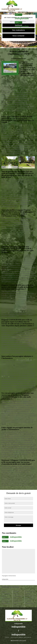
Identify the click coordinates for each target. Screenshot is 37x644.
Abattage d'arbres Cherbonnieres (18, 594)
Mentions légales (18, 641)
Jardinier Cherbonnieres (6, 593)
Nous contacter (18, 36)
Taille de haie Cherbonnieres (6, 602)
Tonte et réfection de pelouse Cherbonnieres (18, 602)
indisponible (22, 18)
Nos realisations (18, 30)
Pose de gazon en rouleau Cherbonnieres (30, 601)
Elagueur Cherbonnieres (6, 597)
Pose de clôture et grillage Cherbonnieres (30, 594)
